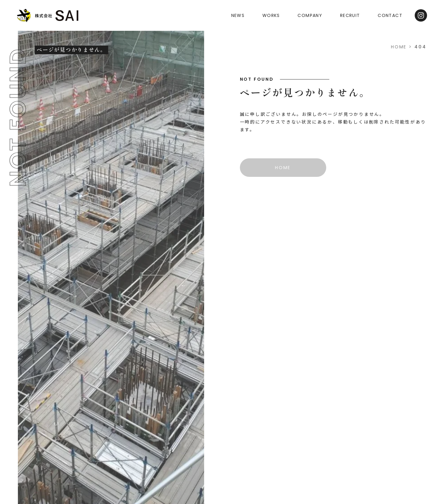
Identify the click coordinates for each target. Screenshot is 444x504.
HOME (399, 47)
